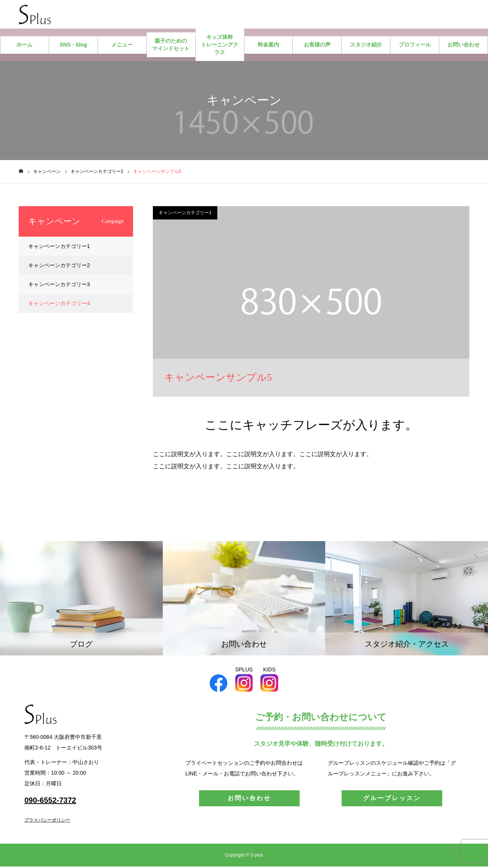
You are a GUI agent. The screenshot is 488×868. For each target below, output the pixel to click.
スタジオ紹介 (366, 46)
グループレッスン (392, 800)
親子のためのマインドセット (171, 46)
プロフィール (415, 46)
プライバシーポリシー (47, 822)
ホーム (24, 46)
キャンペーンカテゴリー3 (59, 286)
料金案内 (268, 46)
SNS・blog (73, 46)
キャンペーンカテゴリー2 (59, 267)
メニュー (122, 46)
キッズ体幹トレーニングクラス (220, 46)
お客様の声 (317, 46)
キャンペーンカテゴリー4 (59, 305)
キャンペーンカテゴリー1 (185, 215)
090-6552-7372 (50, 802)
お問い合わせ (464, 46)
